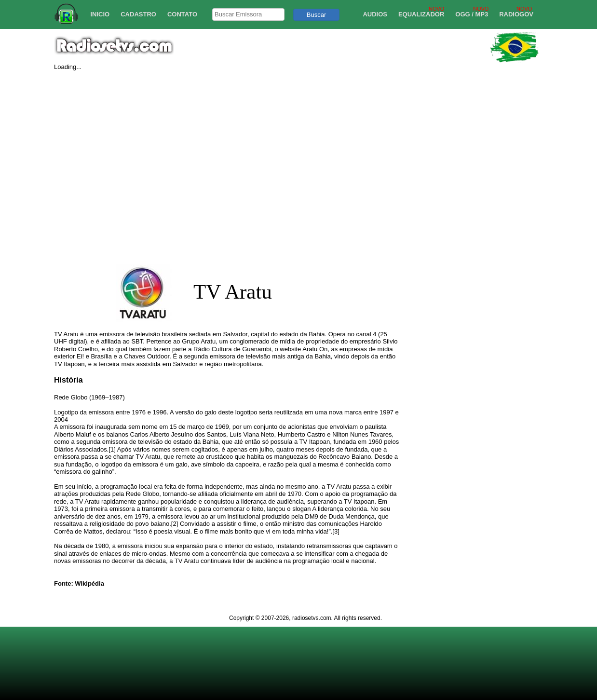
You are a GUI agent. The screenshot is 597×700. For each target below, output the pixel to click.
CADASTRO (138, 14)
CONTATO (182, 14)
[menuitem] (97, 14)
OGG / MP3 (472, 14)
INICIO (100, 14)
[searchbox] (248, 14)
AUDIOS (375, 14)
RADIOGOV (516, 14)
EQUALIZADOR (421, 14)
